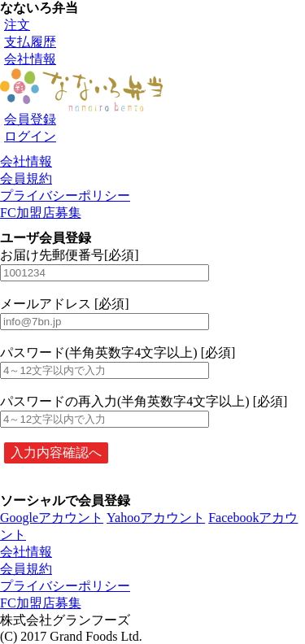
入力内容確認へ (56, 453)
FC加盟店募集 (41, 213)
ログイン (30, 136)
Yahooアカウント (156, 518)
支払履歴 (30, 42)
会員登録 (30, 119)
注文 (17, 25)
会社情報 (30, 59)
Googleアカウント (52, 518)
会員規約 (26, 178)
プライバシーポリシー (65, 196)
